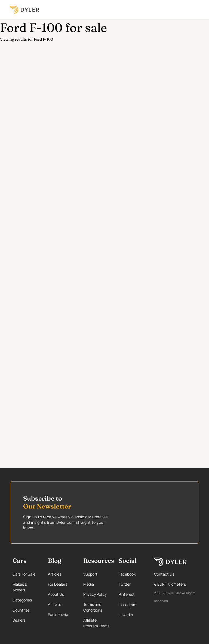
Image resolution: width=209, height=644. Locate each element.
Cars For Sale (24, 574)
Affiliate (55, 604)
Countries (21, 610)
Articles (55, 574)
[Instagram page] (132, 605)
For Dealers (58, 584)
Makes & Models (20, 587)
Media (89, 584)
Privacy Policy (95, 594)
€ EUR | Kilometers (170, 584)
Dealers (19, 620)
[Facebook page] (132, 574)
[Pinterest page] (132, 594)
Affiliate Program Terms (96, 623)
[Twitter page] (132, 584)
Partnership (58, 614)
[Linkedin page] (132, 615)
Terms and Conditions (93, 607)
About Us (56, 594)
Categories (22, 600)
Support (90, 574)
